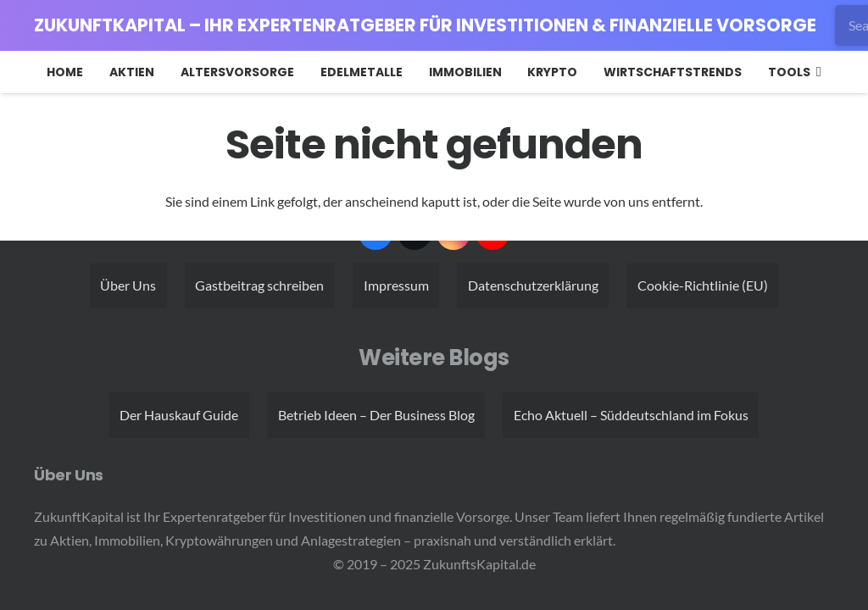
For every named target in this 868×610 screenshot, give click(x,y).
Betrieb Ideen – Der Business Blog (376, 415)
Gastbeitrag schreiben (259, 285)
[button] (816, 72)
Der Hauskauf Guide (179, 415)
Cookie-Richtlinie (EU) (703, 285)
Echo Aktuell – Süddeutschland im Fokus (631, 415)
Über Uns (128, 285)
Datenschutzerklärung (533, 285)
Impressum (396, 285)
